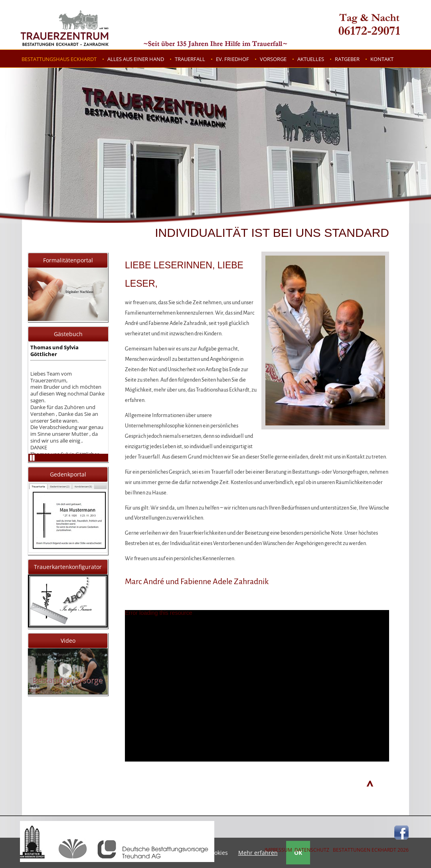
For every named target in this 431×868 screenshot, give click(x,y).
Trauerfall (190, 59)
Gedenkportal (68, 474)
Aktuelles (311, 59)
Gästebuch (68, 334)
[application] (257, 686)
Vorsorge (273, 59)
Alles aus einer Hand (136, 59)
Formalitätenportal (68, 260)
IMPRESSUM (278, 850)
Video (68, 641)
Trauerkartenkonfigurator (68, 567)
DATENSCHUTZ (312, 850)
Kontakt (382, 59)
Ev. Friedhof (232, 59)
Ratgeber (347, 59)
